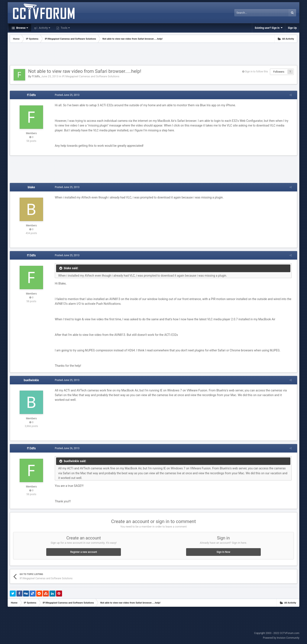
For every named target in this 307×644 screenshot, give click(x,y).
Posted (65, 95)
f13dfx (36, 76)
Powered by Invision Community (281, 638)
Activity (44, 28)
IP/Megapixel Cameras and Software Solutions (91, 76)
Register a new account (84, 552)
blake (31, 187)
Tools (65, 28)
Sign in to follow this (256, 72)
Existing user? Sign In (269, 28)
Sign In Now (223, 552)
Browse (22, 28)
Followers (279, 72)
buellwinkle (31, 380)
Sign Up (292, 28)
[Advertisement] (153, 55)
